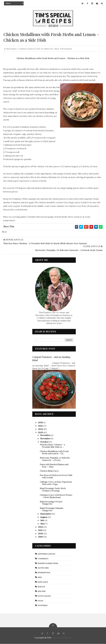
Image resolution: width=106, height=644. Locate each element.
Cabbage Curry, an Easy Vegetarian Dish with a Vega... (56, 483)
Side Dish (42, 592)
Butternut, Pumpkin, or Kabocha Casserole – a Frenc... (55, 459)
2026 (41, 423)
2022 (41, 527)
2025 (41, 426)
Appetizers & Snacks (46, 554)
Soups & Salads (44, 596)
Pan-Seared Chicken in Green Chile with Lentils (56, 476)
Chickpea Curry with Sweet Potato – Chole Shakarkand (56, 496)
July (43, 521)
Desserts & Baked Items (48, 563)
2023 (41, 433)
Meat (57, 49)
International (44, 573)
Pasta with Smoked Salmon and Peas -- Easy (54, 466)
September (46, 514)
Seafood (41, 587)
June (43, 524)
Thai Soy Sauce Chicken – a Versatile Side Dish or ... (52, 446)
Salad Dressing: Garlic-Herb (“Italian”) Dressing (53, 490)
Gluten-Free (49, 49)
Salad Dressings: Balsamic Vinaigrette (52, 509)
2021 (41, 530)
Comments (67, 49)
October (45, 442)
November (46, 439)
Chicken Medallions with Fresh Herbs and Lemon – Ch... (54, 453)
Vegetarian (43, 606)
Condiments (43, 559)
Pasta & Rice (43, 582)
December (46, 435)
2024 (41, 429)
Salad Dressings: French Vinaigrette (51, 503)
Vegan (40, 601)
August (44, 517)
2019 (41, 537)
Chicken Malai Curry (49, 471)
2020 (41, 534)
